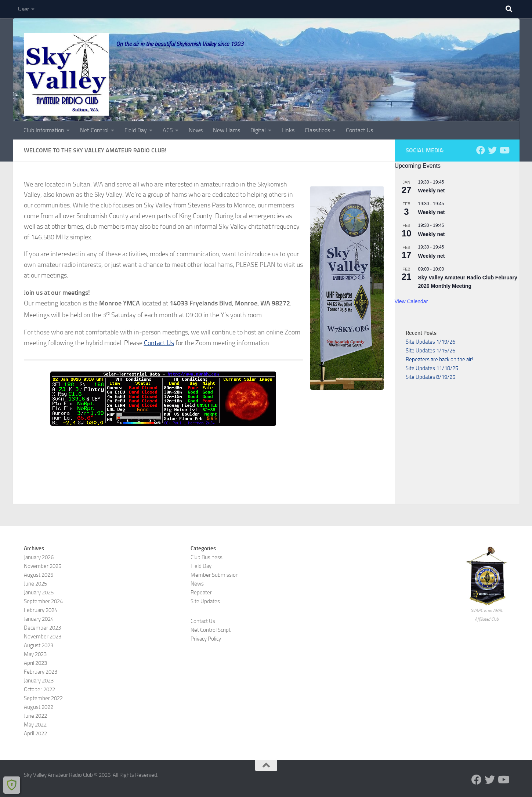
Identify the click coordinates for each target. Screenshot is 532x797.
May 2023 (35, 654)
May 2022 (35, 725)
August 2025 (39, 575)
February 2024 (41, 610)
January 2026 (39, 557)
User (23, 9)
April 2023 (35, 663)
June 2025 (35, 584)
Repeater (201, 593)
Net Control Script (211, 630)
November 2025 (43, 566)
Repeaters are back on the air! (439, 359)
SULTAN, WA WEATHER (204, 457)
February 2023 (41, 672)
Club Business (207, 557)
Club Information (44, 130)
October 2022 (39, 689)
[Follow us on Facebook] (481, 150)
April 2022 (35, 733)
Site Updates (205, 601)
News (196, 130)
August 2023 (39, 645)
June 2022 (35, 716)
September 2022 (43, 698)
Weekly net (432, 191)
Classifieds (317, 130)
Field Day (136, 130)
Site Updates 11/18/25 (432, 368)
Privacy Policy (206, 639)
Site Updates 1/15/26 (430, 351)
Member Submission (215, 575)
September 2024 (43, 601)
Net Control (94, 130)
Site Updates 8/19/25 (430, 377)
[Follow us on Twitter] (492, 150)
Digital (258, 130)
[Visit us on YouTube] (504, 150)
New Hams (227, 130)
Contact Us (359, 130)
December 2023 (42, 628)
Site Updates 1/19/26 (430, 342)
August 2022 (39, 707)
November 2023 (43, 637)
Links (288, 130)
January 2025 (39, 593)
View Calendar (411, 301)
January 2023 (39, 681)
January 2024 (39, 619)
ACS (168, 130)
